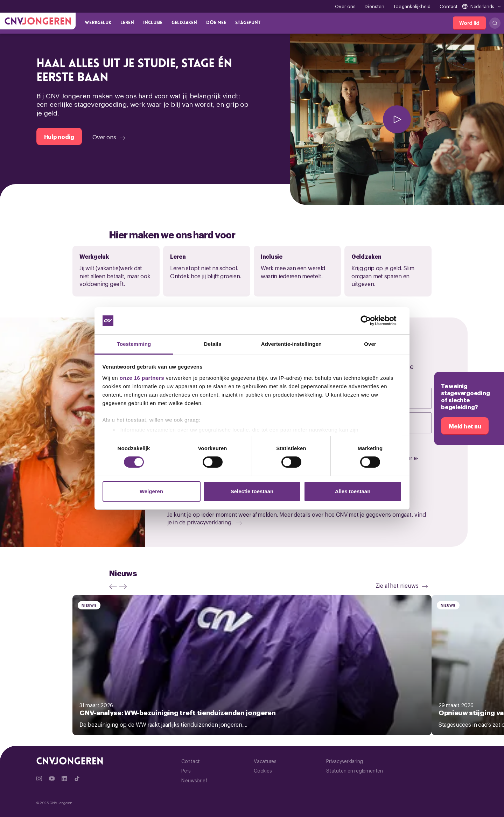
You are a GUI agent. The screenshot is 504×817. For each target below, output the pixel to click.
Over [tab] (370, 344)
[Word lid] (469, 23)
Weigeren (151, 491)
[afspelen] (397, 119)
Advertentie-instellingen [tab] (291, 344)
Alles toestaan (353, 491)
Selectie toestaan (252, 491)
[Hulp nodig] (59, 137)
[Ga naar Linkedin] (64, 778)
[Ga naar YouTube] (52, 778)
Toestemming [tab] (134, 344)
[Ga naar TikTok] (77, 778)
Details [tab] (213, 344)
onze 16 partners (142, 378)
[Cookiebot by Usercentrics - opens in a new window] (371, 321)
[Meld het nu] (465, 426)
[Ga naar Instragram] (39, 778)
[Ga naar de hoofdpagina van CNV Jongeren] (38, 21)
